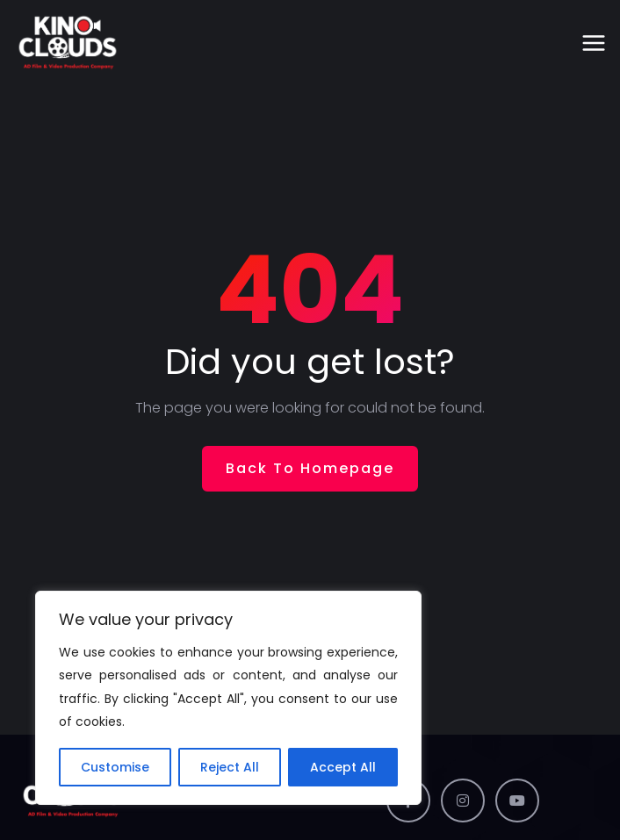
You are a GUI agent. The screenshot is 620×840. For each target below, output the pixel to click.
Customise (115, 767)
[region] (228, 698)
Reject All (230, 767)
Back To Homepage (310, 468)
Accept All (343, 767)
